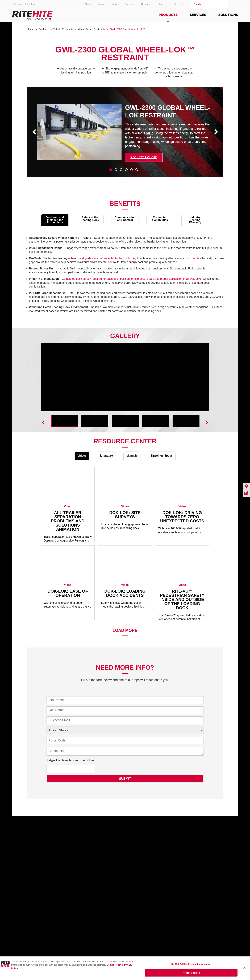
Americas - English (25, 4)
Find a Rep (180, 4)
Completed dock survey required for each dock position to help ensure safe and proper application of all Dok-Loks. (132, 279)
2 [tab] (116, 170)
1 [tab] (111, 170)
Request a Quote (144, 157)
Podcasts (130, 4)
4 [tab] (126, 170)
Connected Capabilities (160, 219)
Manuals (132, 456)
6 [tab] (137, 170)
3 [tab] (121, 170)
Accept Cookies (191, 973)
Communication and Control (125, 219)
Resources (147, 4)
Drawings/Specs (162, 456)
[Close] (244, 968)
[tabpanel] (125, 134)
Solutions (228, 15)
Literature (106, 456)
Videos (82, 456)
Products (168, 15)
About (88, 4)
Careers (163, 4)
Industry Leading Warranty (195, 220)
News (115, 4)
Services (198, 15)
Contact (102, 4)
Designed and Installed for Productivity (55, 220)
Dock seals (192, 258)
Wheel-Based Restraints (92, 29)
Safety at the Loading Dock (90, 219)
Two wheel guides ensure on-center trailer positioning (103, 258)
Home (30, 29)
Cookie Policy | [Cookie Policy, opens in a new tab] (115, 965)
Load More (125, 630)
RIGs (149, 133)
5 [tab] (132, 170)
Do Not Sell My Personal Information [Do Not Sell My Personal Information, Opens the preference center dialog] (191, 964)
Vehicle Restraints (63, 29)
